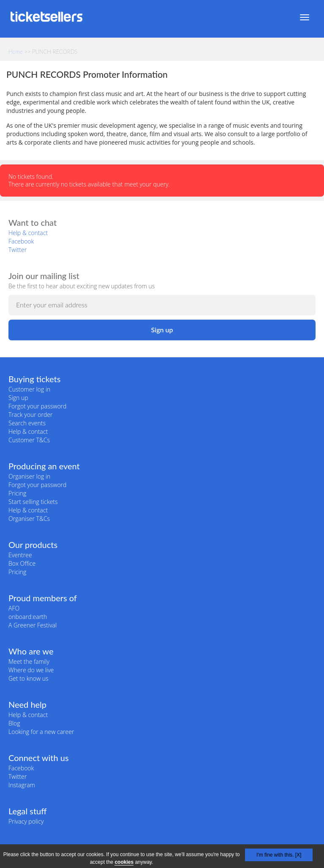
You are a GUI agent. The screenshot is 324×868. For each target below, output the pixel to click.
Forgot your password (37, 406)
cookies (124, 862)
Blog (14, 723)
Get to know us (28, 678)
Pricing (17, 493)
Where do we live (31, 670)
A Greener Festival (33, 625)
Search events (27, 423)
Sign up (18, 398)
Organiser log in (29, 476)
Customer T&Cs (29, 440)
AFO (14, 608)
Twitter (18, 250)
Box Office (22, 563)
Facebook (21, 241)
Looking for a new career (41, 732)
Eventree (20, 555)
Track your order (30, 415)
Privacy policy (26, 821)
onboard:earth (28, 617)
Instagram (22, 785)
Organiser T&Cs (29, 519)
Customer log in (29, 389)
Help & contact (28, 233)
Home (16, 52)
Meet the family (29, 661)
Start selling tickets (33, 502)
